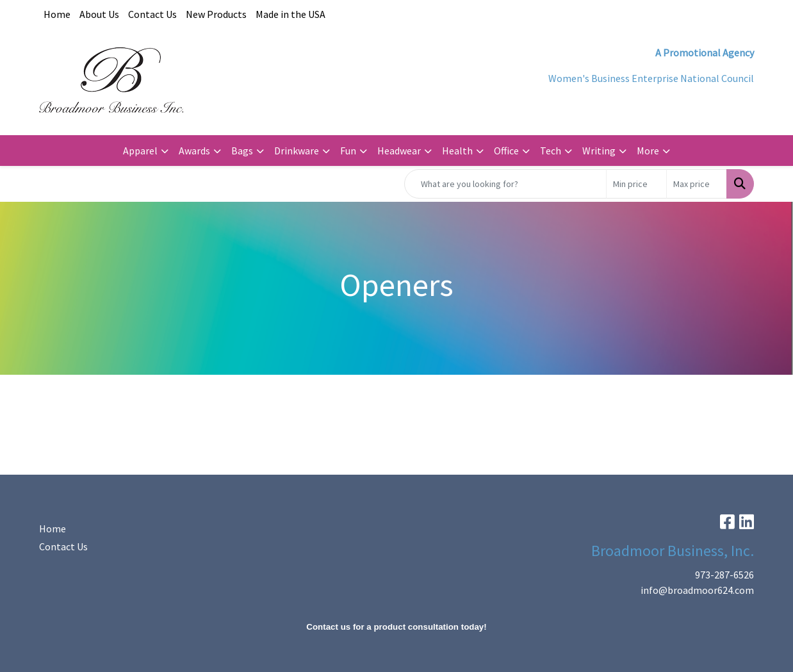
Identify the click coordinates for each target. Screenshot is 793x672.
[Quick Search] (505, 184)
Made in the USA (290, 14)
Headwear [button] (399, 151)
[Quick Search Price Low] (636, 184)
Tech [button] (551, 151)
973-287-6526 (724, 575)
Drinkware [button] (297, 151)
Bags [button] (242, 151)
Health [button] (457, 151)
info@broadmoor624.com (697, 590)
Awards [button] (194, 151)
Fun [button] (348, 151)
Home (57, 14)
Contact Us (152, 14)
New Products (216, 14)
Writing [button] (599, 151)
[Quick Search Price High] (697, 184)
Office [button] (506, 151)
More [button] (648, 151)
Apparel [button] (140, 151)
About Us (99, 14)
